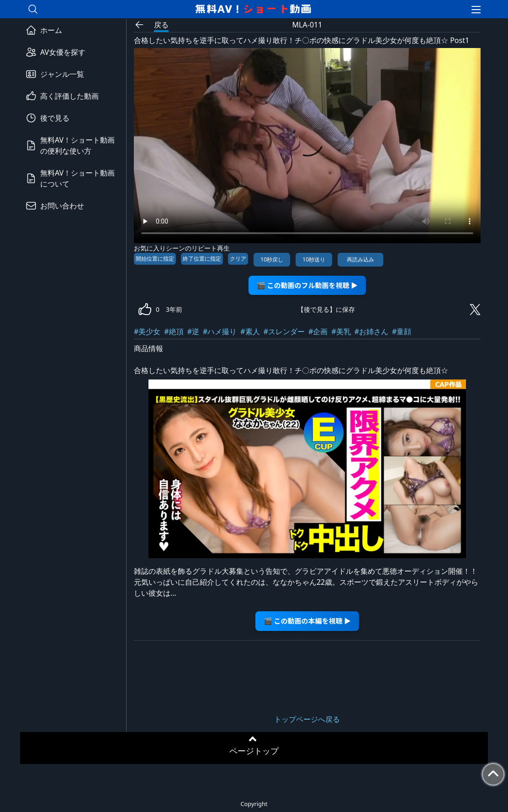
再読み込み (360, 259)
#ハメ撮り (220, 331)
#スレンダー (284, 331)
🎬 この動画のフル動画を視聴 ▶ (307, 285)
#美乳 (341, 331)
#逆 (193, 331)
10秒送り (314, 259)
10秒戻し (272, 259)
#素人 (250, 331)
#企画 (318, 331)
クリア (238, 259)
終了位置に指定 (202, 259)
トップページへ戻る (307, 719)
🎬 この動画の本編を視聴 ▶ (307, 621)
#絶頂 (174, 331)
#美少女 (147, 331)
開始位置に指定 (155, 259)
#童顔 (402, 331)
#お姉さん (371, 331)
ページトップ (254, 751)
